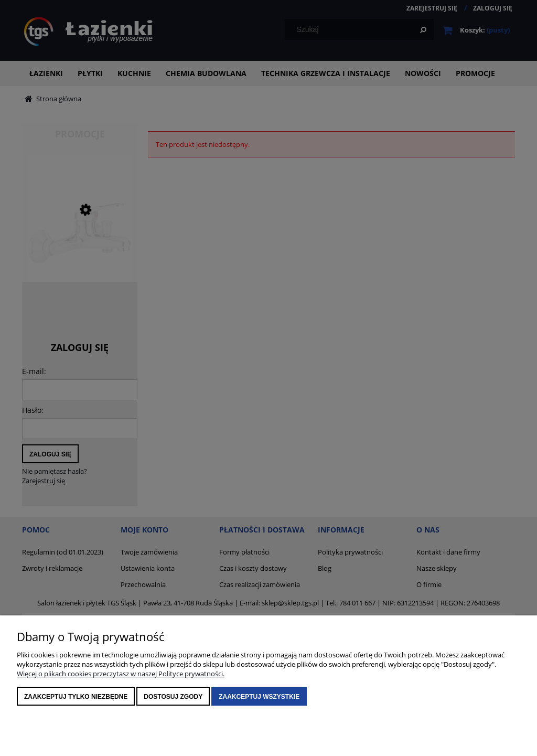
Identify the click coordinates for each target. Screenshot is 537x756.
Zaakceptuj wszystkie (259, 697)
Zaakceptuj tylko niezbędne (76, 697)
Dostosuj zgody (173, 697)
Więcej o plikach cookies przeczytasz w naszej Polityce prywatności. (121, 674)
